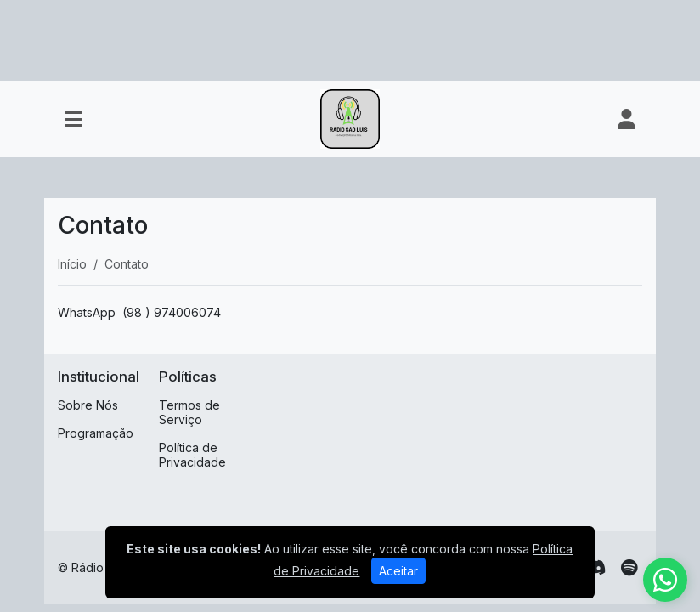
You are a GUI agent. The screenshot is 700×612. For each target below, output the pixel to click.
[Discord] (595, 568)
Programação (96, 433)
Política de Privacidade (192, 455)
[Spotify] (629, 568)
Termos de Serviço (189, 412)
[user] (627, 119)
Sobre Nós (88, 405)
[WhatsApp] (665, 580)
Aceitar (398, 571)
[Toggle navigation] (73, 119)
